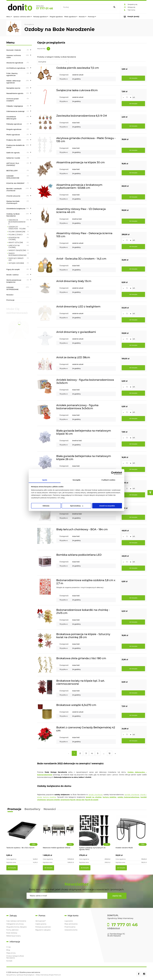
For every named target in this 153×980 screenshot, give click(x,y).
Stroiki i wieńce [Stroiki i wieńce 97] (12, 275)
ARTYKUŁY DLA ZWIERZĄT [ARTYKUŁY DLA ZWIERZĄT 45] (13, 164)
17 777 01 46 (45, 8)
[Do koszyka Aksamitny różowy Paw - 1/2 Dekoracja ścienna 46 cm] (133, 221)
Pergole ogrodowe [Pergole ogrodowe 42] (14, 129)
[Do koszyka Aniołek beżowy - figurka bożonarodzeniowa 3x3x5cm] (133, 393)
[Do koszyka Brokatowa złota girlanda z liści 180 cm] (133, 669)
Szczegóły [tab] (76, 480)
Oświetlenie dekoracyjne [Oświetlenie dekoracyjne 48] (11, 118)
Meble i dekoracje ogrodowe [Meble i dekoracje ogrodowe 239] (13, 82)
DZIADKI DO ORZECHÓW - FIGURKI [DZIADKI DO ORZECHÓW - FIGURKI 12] (17, 228)
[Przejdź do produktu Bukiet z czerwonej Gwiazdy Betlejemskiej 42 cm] (45, 735)
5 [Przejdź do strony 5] (98, 753)
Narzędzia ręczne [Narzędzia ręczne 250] (13, 88)
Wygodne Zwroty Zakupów (17, 927)
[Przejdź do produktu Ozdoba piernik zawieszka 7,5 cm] (45, 74)
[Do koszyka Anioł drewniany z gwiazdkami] (133, 345)
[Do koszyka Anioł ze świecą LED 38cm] (133, 368)
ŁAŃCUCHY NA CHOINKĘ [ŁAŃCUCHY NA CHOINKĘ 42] (14, 246)
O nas (8, 947)
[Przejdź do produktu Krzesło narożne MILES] (131, 833)
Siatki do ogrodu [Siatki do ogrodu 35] (13, 153)
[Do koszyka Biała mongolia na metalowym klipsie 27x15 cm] (133, 495)
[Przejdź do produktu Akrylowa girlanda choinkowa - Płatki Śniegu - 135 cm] (45, 146)
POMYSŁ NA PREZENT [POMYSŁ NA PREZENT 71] (15, 183)
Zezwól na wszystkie (107, 506)
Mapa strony (11, 953)
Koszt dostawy (12, 933)
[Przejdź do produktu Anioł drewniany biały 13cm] (45, 289)
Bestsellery (32, 809)
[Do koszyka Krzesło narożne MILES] (121, 868)
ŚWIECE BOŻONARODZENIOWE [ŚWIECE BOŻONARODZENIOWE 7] (17, 254)
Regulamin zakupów (43, 930)
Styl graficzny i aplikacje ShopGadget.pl (20, 975)
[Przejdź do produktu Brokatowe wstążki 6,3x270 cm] (45, 712)
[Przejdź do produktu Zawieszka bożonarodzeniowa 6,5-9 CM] (45, 122)
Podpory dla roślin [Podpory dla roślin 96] (14, 140)
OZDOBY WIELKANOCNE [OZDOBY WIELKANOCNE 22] (13, 177)
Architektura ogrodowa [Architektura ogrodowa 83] (16, 68)
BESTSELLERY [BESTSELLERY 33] (12, 171)
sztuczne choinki (53, 800)
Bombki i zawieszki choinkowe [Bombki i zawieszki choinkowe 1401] (14, 190)
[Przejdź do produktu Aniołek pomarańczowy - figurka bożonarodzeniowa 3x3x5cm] (45, 413)
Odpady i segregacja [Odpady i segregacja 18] (15, 106)
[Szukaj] (114, 7)
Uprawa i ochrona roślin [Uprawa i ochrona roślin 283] (14, 56)
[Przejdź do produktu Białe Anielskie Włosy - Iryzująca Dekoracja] (45, 513)
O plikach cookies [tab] (108, 480)
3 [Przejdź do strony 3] (86, 753)
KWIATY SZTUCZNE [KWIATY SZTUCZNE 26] (16, 243)
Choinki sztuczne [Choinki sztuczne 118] (13, 196)
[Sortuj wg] (53, 62)
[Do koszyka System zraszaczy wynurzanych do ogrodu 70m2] (85, 868)
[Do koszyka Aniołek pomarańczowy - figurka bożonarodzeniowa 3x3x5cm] (133, 419)
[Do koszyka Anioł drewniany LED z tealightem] (133, 320)
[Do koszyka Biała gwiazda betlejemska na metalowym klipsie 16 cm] (133, 444)
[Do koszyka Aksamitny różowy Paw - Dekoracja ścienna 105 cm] (133, 247)
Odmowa (46, 506)
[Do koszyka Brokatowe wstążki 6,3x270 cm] (133, 715)
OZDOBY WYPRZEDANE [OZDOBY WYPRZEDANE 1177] (12, 288)
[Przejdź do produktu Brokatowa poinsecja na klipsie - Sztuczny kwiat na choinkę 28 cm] (45, 642)
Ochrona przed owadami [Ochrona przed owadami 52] (12, 100)
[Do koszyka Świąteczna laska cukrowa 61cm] (133, 104)
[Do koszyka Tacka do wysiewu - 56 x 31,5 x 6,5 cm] (12, 868)
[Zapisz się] (117, 896)
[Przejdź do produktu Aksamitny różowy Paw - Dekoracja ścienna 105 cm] (45, 241)
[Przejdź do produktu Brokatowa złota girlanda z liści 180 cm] (45, 665)
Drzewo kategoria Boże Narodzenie (15, 957)
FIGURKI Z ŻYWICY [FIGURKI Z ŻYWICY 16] (16, 235)
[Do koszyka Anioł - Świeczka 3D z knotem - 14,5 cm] (133, 269)
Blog (8, 950)
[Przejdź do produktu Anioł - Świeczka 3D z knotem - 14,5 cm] (45, 265)
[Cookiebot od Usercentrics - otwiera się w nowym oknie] (113, 473)
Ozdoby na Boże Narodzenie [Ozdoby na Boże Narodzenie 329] (13, 215)
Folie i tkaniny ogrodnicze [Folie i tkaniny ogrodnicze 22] (12, 74)
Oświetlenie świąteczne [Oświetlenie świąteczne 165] (16, 209)
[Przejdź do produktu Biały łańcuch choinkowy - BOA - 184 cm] (45, 537)
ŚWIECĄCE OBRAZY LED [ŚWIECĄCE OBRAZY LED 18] (16, 259)
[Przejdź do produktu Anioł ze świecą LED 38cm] (45, 364)
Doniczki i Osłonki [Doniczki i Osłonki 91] (14, 50)
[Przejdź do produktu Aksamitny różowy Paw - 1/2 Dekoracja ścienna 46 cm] (45, 216)
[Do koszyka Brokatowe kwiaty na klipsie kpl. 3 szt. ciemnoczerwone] (133, 693)
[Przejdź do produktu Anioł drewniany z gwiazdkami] (45, 340)
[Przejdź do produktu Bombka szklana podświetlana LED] (45, 563)
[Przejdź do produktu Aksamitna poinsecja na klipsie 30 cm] (45, 169)
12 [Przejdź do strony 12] (110, 753)
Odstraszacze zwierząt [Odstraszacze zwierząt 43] (15, 111)
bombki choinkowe (132, 795)
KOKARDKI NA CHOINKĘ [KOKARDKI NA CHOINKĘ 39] (14, 239)
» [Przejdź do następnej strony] (115, 753)
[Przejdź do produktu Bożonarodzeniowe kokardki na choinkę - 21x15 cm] (45, 617)
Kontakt (9, 961)
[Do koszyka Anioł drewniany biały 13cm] (133, 294)
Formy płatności (12, 930)
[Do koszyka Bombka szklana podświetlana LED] (133, 568)
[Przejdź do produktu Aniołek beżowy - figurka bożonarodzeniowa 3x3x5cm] (45, 388)
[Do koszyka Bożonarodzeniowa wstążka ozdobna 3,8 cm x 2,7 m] (133, 598)
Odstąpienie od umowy (15, 924)
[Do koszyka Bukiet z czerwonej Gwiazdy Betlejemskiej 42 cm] (133, 741)
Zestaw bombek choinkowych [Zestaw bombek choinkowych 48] (13, 202)
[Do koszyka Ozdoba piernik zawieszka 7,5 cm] (133, 78)
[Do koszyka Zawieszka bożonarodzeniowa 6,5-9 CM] (133, 126)
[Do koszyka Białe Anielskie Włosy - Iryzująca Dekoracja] (133, 517)
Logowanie (69, 921)
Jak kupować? (41, 921)
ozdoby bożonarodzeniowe (128, 797)
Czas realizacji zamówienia (16, 921)
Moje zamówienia (71, 924)
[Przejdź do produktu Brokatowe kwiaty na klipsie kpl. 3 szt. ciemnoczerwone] (45, 688)
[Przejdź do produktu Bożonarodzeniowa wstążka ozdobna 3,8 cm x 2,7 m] (45, 590)
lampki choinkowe (96, 795)
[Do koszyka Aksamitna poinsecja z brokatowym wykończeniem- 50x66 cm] (133, 197)
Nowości (10, 295)
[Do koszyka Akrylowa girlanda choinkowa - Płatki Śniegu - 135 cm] (133, 150)
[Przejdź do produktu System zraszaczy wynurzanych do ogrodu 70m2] (95, 833)
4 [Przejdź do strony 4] (92, 753)
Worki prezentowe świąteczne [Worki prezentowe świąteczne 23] (14, 281)
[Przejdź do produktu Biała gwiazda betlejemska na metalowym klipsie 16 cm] (45, 439)
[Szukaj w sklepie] (87, 7)
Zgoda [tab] (45, 480)
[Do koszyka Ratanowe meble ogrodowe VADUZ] (48, 868)
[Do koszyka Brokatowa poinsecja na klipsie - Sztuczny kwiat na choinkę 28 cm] (133, 646)
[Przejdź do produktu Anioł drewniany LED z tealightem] (45, 315)
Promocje (10, 300)
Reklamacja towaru (14, 936)
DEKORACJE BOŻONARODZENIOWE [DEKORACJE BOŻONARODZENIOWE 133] (17, 222)
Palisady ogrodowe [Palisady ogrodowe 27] (14, 124)
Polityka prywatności (43, 927)
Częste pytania (41, 924)
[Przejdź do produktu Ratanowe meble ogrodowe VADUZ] (58, 833)
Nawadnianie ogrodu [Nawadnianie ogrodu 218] (15, 93)
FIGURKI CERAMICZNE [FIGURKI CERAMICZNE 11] (17, 232)
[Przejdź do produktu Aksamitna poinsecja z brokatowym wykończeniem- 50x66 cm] (45, 192)
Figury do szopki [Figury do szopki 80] (13, 269)
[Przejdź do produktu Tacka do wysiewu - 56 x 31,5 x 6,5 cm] (22, 833)
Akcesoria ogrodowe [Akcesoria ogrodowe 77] (15, 63)
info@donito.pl (114, 928)
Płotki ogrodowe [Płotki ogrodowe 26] (13, 135)
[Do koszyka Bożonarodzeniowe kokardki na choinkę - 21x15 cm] (133, 622)
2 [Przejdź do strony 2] (80, 753)
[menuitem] (9, 16)
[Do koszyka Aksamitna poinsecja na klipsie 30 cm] (133, 173)
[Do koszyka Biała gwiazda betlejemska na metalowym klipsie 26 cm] (133, 469)
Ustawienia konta (71, 930)
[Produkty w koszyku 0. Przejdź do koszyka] (133, 16)
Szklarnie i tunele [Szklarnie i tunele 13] (13, 158)
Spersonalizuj (77, 506)
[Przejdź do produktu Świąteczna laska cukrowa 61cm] (45, 98)
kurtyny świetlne (50, 797)
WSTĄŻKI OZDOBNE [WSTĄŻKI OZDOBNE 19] (16, 263)
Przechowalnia (70, 927)
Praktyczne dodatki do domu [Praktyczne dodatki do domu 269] (15, 146)
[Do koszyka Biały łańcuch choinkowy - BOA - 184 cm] (133, 543)
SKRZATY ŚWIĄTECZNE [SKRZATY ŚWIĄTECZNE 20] (17, 250)
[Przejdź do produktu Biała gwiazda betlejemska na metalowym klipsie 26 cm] (45, 464)
